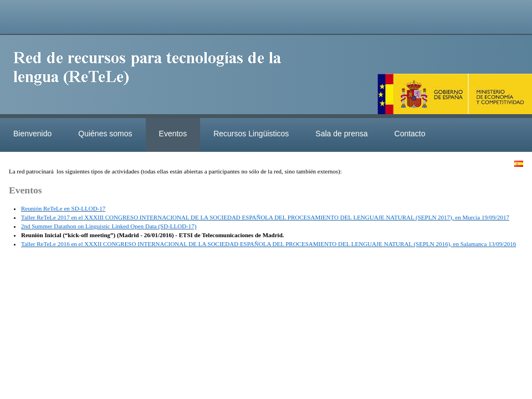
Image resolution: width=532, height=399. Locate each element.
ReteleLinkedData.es (152, 76)
